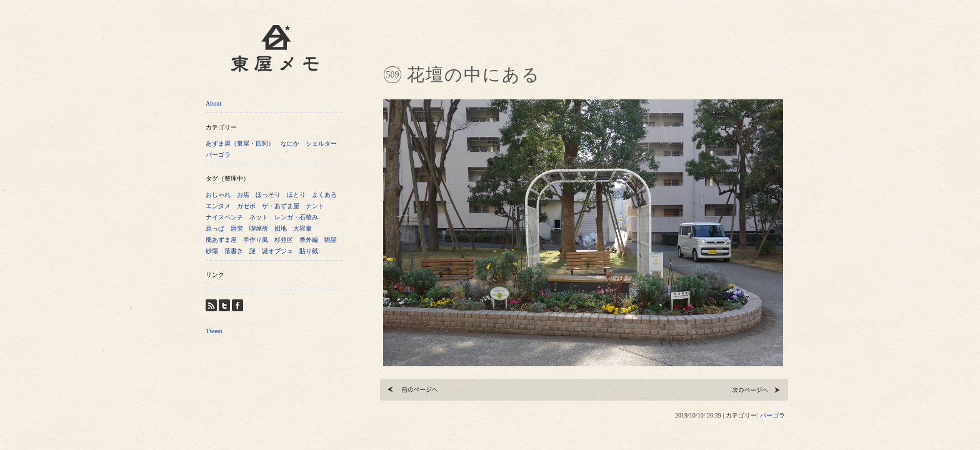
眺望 (331, 240)
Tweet (214, 331)
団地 (281, 228)
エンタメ (218, 206)
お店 (243, 195)
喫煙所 (259, 228)
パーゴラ (218, 155)
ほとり (296, 195)
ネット (259, 217)
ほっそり (268, 195)
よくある (324, 195)
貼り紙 (309, 251)
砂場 (212, 251)
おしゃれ (218, 195)
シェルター (321, 143)
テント (315, 206)
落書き (234, 251)
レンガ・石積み (296, 217)
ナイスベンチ (224, 217)
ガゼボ (246, 206)
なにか (290, 143)
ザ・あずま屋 (281, 206)
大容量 (302, 228)
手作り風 (256, 240)
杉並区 (284, 240)
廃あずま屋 (221, 240)
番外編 (309, 240)
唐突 (237, 228)
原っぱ (215, 228)
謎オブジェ (277, 251)
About (213, 103)
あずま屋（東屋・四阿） (240, 143)
